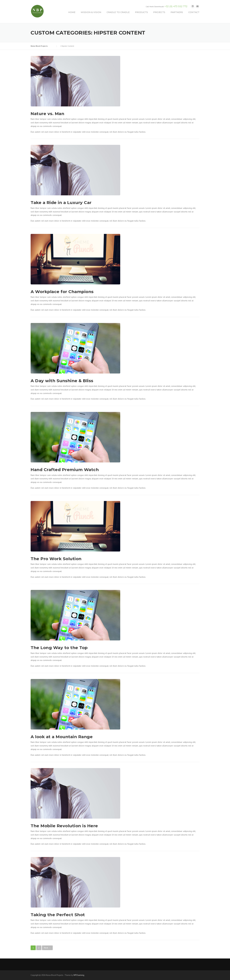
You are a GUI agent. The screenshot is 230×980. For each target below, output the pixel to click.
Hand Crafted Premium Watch (65, 470)
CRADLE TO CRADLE (118, 12)
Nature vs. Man (47, 114)
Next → (47, 948)
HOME (72, 12)
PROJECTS (159, 12)
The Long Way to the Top (59, 648)
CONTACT (194, 12)
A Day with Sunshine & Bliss (62, 381)
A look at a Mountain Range (62, 737)
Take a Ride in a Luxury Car (61, 203)
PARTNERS (177, 12)
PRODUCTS (141, 12)
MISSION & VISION (91, 12)
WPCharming (79, 975)
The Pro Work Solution (56, 559)
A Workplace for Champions (62, 292)
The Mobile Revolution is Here (64, 826)
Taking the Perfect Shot (58, 915)
